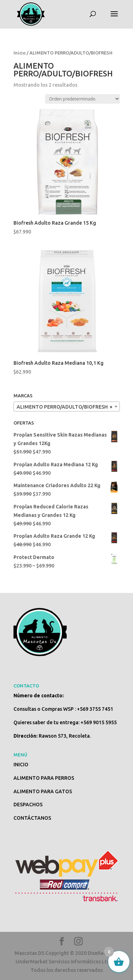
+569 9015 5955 (99, 722)
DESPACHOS (28, 805)
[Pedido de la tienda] (82, 99)
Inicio (20, 53)
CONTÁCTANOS (32, 818)
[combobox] (67, 407)
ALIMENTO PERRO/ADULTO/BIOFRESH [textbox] (65, 407)
